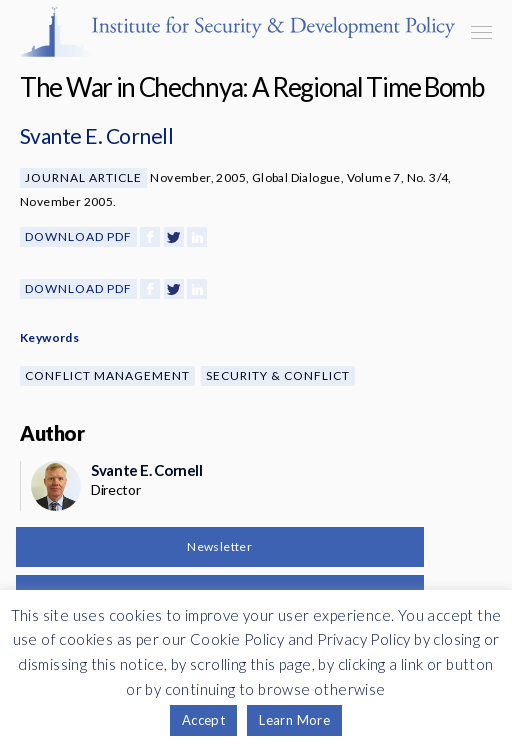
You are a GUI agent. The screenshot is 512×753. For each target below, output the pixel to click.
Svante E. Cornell (96, 135)
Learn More (294, 720)
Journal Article (83, 177)
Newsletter (219, 546)
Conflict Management (107, 375)
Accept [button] (203, 720)
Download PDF (78, 236)
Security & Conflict (278, 375)
